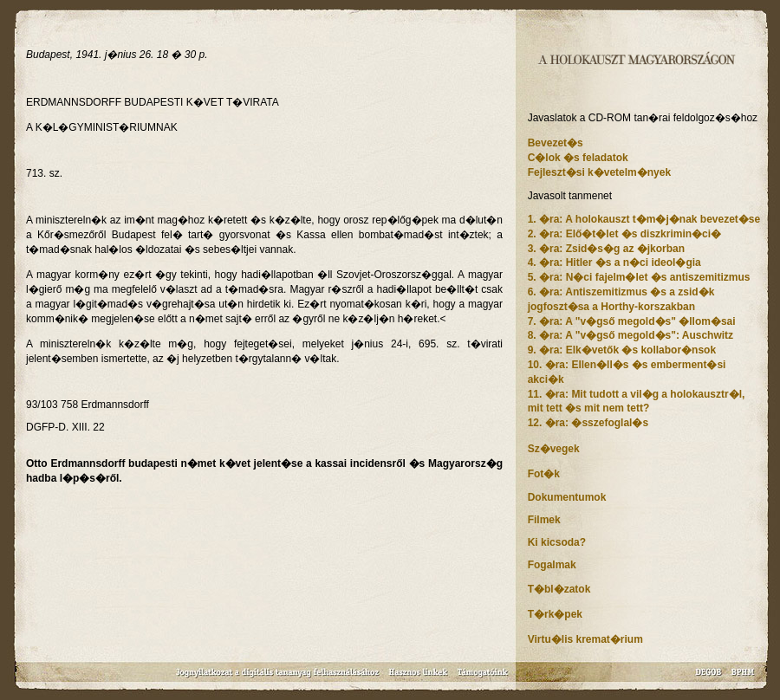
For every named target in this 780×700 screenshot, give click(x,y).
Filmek (544, 520)
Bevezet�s (556, 143)
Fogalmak (552, 565)
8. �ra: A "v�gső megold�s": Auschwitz (630, 335)
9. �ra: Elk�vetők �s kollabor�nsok (622, 350)
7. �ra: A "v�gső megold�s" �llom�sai (632, 321)
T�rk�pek (555, 614)
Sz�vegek (554, 449)
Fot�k (544, 474)
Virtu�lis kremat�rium (585, 639)
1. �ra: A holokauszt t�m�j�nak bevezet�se (644, 219)
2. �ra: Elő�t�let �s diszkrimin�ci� (624, 234)
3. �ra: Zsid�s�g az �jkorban (606, 249)
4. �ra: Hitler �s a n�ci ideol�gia (614, 262)
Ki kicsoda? (557, 542)
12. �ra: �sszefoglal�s (588, 423)
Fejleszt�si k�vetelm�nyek (599, 172)
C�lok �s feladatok (578, 158)
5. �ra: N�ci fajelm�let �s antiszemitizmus (639, 277)
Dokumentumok (567, 497)
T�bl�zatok (559, 589)
